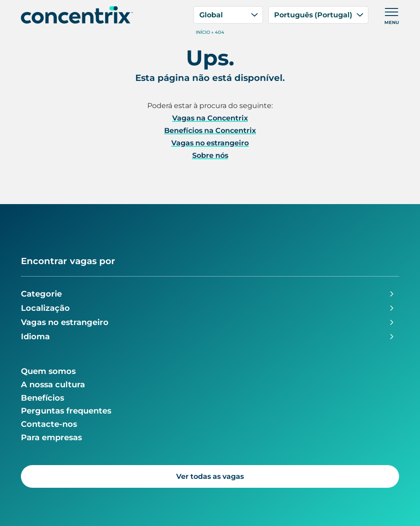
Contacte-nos (49, 424)
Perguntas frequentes (66, 411)
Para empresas (51, 438)
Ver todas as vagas (210, 476)
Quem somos (48, 371)
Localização (45, 308)
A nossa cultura (53, 385)
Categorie (41, 294)
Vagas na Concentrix (210, 118)
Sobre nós (210, 155)
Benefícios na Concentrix (210, 130)
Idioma (35, 337)
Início (203, 32)
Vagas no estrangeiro (210, 143)
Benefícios (42, 398)
